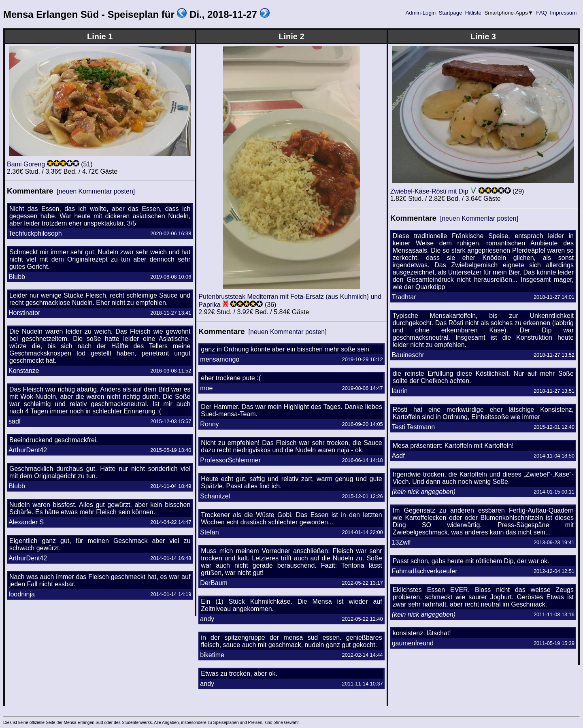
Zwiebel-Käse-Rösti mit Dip (429, 191)
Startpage (450, 13)
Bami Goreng (26, 164)
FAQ (542, 13)
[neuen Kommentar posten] (96, 191)
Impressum (563, 13)
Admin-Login (421, 13)
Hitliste (473, 13)
